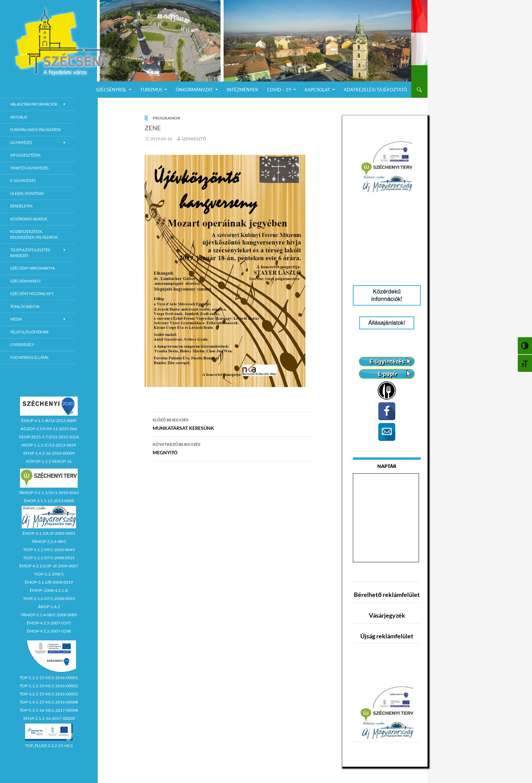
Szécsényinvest (25, 281)
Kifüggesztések (25, 155)
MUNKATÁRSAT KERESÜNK (233, 423)
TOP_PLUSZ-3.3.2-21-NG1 (49, 745)
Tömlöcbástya (25, 306)
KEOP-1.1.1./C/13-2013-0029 (49, 445)
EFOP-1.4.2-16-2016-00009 (49, 453)
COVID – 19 (279, 90)
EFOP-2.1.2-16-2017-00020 (49, 718)
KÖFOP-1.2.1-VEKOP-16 (49, 461)
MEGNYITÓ (233, 448)
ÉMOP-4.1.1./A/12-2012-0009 (49, 421)
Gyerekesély (22, 344)
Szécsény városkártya (32, 268)
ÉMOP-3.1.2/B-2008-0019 (49, 582)
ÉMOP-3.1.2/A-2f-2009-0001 (49, 533)
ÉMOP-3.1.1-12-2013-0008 (49, 501)
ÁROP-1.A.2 (49, 607)
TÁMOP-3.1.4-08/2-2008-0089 (49, 615)
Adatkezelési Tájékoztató (375, 90)
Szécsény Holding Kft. (32, 294)
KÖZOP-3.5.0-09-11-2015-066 (49, 429)
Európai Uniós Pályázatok (35, 130)
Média (16, 319)
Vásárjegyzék (387, 615)
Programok (167, 118)
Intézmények (242, 90)
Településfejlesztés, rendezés (30, 253)
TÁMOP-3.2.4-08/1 (49, 541)
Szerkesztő (194, 139)
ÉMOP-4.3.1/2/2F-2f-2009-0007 (49, 566)
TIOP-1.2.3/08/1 (49, 574)
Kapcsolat (317, 90)
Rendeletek (21, 206)
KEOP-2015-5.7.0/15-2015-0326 (49, 437)
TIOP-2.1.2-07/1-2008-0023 (49, 598)
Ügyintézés (21, 142)
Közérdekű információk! (387, 295)
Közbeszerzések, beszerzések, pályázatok (34, 234)
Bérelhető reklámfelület (387, 595)
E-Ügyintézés (23, 180)
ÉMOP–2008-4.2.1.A (49, 590)
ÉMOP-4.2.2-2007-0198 (49, 631)
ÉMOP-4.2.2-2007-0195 (49, 623)
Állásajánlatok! (387, 323)
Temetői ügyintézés (29, 168)
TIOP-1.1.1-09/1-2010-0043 (49, 550)
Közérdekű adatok (29, 219)
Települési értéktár (29, 332)
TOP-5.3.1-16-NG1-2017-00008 (49, 710)
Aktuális (19, 117)
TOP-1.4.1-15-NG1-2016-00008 (49, 702)
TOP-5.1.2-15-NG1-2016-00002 (49, 686)
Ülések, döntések (27, 193)
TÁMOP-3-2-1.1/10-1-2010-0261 (49, 493)
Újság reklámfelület (387, 636)
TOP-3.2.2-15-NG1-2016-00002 (49, 694)
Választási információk (34, 104)
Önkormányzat (194, 90)
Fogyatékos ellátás (29, 357)
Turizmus (151, 90)
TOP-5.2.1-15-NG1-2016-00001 (49, 678)
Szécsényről (111, 90)
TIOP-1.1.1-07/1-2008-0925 (49, 558)
